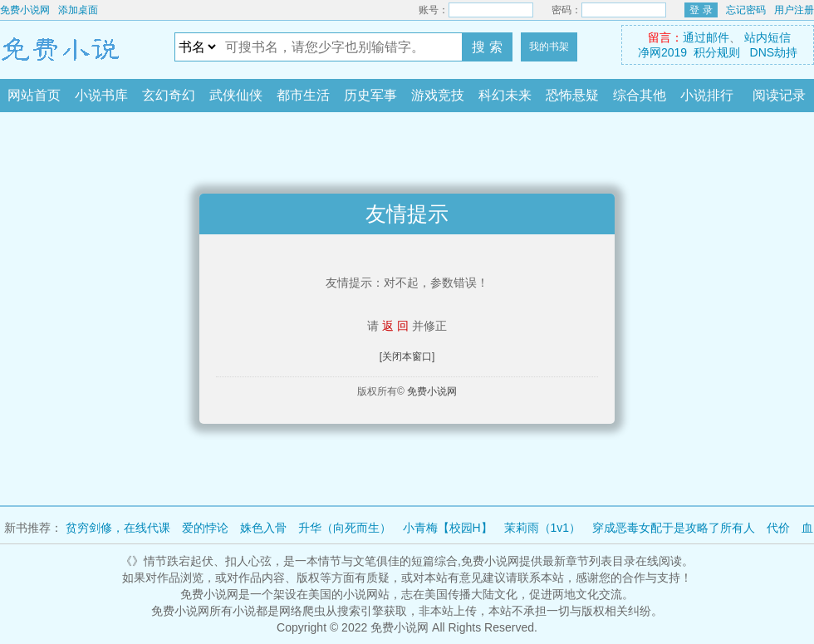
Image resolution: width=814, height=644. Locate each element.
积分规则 (717, 52)
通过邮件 (706, 37)
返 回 (395, 326)
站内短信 (767, 37)
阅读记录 (779, 95)
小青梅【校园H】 (448, 528)
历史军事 (370, 95)
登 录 (701, 10)
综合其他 (640, 95)
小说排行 (707, 95)
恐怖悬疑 (572, 95)
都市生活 (303, 95)
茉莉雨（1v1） (543, 528)
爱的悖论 (205, 528)
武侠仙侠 (236, 95)
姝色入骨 (263, 528)
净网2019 (662, 52)
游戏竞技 (438, 95)
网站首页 (34, 95)
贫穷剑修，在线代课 (118, 528)
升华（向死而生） (345, 528)
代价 (778, 528)
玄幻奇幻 (169, 95)
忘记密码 (746, 10)
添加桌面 (78, 10)
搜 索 (487, 47)
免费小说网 (25, 10)
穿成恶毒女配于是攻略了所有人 (674, 528)
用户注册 (794, 10)
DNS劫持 (774, 52)
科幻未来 (505, 95)
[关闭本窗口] (407, 356)
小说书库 (101, 95)
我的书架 (549, 47)
